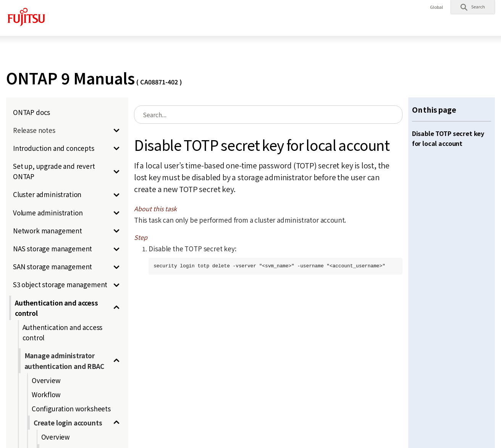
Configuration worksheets (71, 408)
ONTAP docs (32, 112)
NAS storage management (53, 248)
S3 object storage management (60, 284)
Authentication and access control (57, 308)
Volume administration (48, 213)
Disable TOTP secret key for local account (448, 138)
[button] (473, 7)
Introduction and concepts (54, 148)
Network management (48, 230)
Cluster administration (47, 194)
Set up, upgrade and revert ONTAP (54, 171)
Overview (46, 380)
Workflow (46, 394)
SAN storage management (53, 266)
